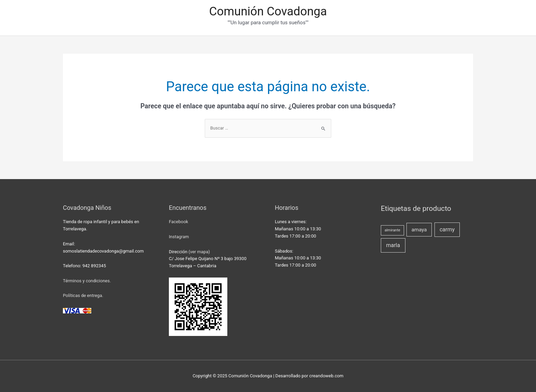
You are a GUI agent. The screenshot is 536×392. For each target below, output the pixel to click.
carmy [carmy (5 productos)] (447, 229)
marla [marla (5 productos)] (393, 245)
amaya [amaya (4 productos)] (419, 230)
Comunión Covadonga (268, 11)
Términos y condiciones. (87, 281)
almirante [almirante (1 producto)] (392, 230)
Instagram (179, 237)
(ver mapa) (199, 252)
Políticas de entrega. (83, 295)
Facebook (178, 222)
